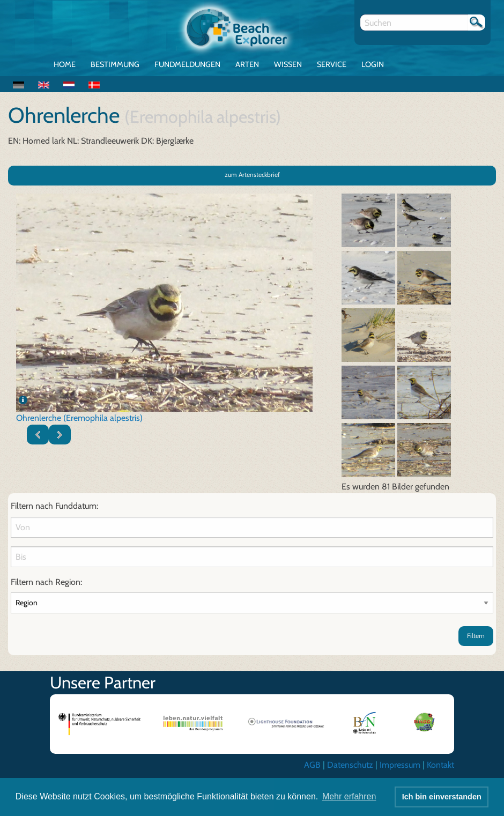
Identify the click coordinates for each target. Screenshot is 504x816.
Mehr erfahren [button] (349, 796)
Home (65, 64)
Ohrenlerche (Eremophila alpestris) (79, 418)
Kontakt (440, 765)
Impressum (400, 765)
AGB (312, 765)
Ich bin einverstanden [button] (442, 797)
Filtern (476, 636)
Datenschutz (350, 765)
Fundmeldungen (187, 64)
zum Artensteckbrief (252, 175)
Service (332, 64)
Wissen (288, 64)
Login (373, 64)
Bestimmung (115, 64)
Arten (247, 64)
